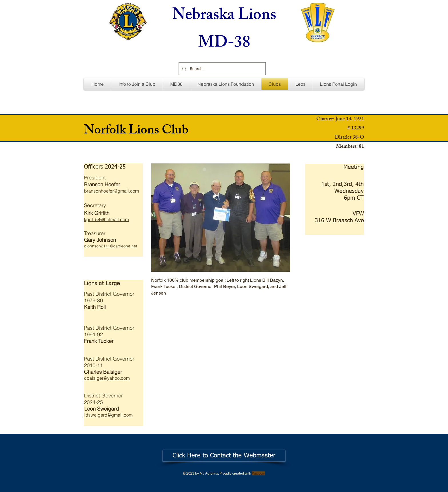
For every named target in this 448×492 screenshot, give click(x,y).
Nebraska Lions (224, 16)
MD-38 (224, 44)
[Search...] (222, 69)
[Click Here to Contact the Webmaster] (224, 456)
